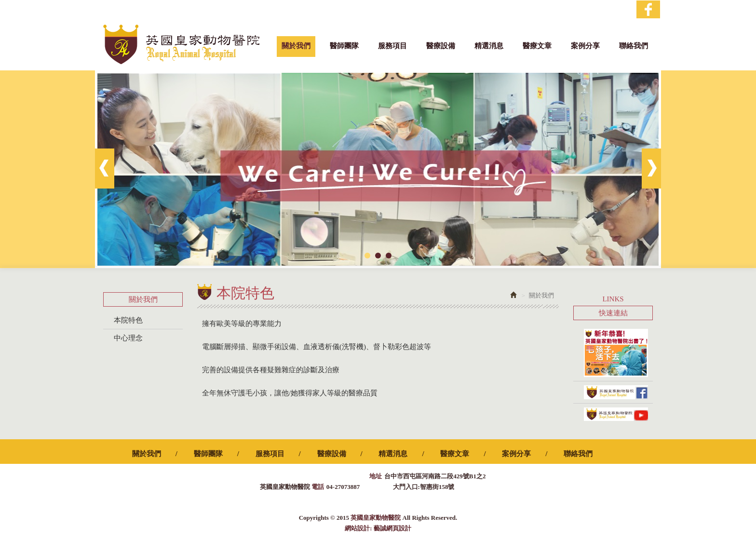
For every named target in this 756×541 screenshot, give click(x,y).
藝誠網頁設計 (392, 528)
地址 (376, 476)
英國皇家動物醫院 (181, 44)
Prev (105, 169)
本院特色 (128, 320)
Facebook (648, 9)
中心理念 (128, 338)
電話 (318, 487)
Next (651, 169)
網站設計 (357, 528)
